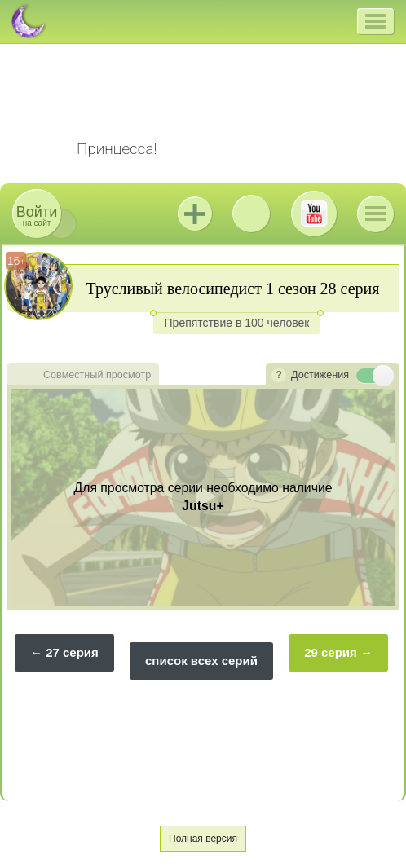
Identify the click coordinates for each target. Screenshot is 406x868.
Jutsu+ (195, 214)
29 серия (331, 652)
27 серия (72, 652)
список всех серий (201, 661)
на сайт (37, 216)
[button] (375, 21)
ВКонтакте (251, 214)
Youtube (314, 214)
